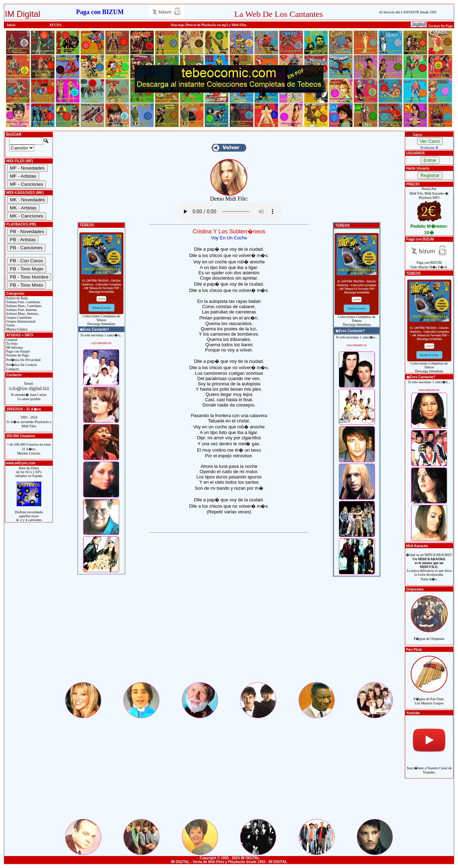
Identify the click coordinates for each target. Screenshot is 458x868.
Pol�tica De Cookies (21, 365)
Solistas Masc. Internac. (22, 314)
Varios (10, 325)
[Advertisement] (229, 632)
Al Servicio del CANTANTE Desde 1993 (408, 12)
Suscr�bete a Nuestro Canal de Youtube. (429, 766)
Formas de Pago (17, 355)
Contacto (12, 369)
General (11, 340)
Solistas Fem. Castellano (23, 302)
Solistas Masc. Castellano (23, 306)
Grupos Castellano (19, 317)
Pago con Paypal (17, 351)
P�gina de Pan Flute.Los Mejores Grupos (429, 697)
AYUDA (56, 25)
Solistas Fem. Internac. (22, 310)
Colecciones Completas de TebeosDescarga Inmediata (101, 318)
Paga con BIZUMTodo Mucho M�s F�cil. (429, 263)
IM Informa (14, 347)
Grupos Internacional (20, 321)
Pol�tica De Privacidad (23, 360)
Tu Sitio (11, 344)
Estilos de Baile (17, 298)
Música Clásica (16, 329)
